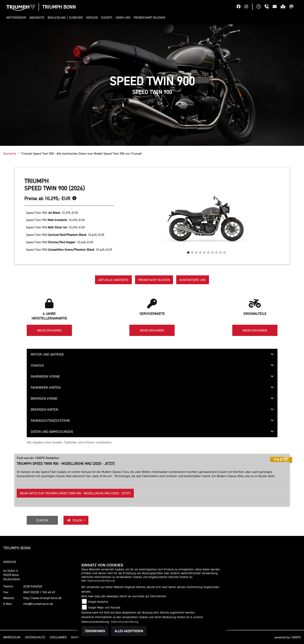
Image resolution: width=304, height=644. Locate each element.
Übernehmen (95, 631)
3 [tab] (196, 252)
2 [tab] (192, 252)
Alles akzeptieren (129, 631)
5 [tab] (204, 252)
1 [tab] (188, 252)
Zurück (42, 520)
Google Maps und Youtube (104, 607)
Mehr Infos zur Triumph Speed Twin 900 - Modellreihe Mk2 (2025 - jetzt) (75, 493)
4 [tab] (200, 252)
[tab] (152, 354)
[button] (17, 18)
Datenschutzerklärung (101, 581)
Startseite (10, 153)
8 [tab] (216, 252)
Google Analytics (98, 602)
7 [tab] (212, 252)
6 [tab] (208, 252)
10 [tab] (224, 252)
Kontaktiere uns (193, 280)
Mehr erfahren (49, 330)
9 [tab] (220, 252)
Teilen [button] (75, 520)
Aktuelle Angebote (113, 280)
